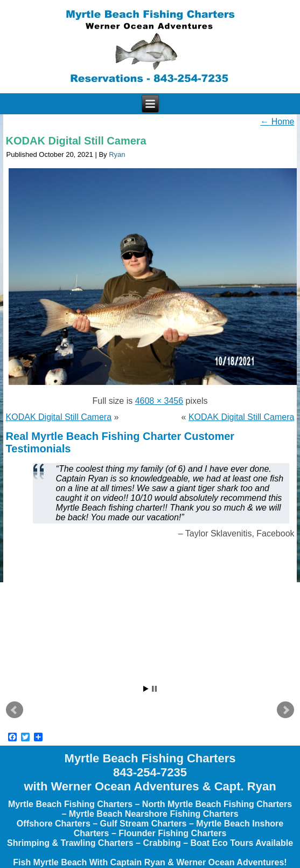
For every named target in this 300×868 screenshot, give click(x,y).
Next (285, 710)
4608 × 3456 (159, 401)
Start (146, 689)
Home (277, 122)
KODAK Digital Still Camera (76, 141)
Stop (154, 689)
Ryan (117, 154)
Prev (15, 710)
